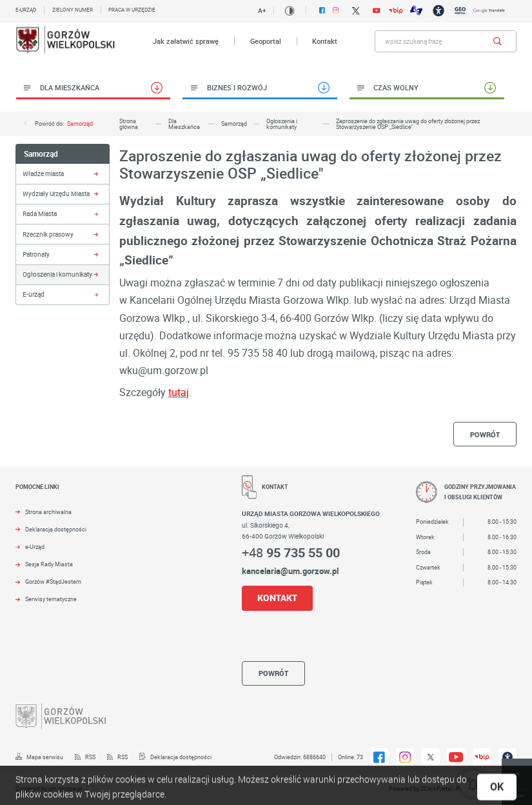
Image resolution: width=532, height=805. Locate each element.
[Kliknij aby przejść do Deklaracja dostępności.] (175, 757)
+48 (291, 552)
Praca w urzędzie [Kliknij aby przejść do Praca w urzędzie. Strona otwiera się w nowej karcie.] (132, 10)
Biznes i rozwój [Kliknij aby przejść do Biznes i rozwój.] (237, 87)
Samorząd (80, 124)
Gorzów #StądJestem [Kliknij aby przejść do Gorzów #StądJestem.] (53, 582)
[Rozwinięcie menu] (116, 495)
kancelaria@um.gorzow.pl (290, 571)
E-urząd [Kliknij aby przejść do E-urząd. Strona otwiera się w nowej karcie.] (26, 10)
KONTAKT (277, 598)
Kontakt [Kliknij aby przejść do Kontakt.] (325, 41)
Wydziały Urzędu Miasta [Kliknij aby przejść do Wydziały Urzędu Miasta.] (56, 194)
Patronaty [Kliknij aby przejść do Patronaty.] (36, 254)
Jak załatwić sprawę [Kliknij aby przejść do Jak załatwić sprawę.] (186, 41)
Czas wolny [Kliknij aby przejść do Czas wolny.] (396, 87)
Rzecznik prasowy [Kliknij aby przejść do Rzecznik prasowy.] (48, 234)
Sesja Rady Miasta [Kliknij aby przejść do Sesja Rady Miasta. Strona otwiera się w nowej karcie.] (49, 564)
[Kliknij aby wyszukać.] (498, 41)
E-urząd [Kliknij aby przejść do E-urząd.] (34, 294)
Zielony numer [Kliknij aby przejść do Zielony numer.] (73, 10)
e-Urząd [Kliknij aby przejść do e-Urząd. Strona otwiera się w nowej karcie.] (35, 547)
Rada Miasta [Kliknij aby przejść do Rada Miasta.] (40, 214)
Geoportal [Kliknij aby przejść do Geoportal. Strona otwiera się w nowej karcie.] (266, 41)
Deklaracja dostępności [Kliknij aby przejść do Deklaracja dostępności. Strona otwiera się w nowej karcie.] (56, 530)
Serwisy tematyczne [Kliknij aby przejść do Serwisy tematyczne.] (51, 599)
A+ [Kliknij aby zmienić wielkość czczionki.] (262, 10)
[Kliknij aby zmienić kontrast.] (290, 11)
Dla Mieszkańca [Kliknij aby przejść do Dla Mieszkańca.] (70, 87)
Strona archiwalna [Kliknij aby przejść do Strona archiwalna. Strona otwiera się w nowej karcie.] (48, 512)
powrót (485, 434)
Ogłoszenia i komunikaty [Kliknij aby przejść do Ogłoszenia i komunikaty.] (57, 274)
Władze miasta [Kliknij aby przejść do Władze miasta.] (43, 174)
